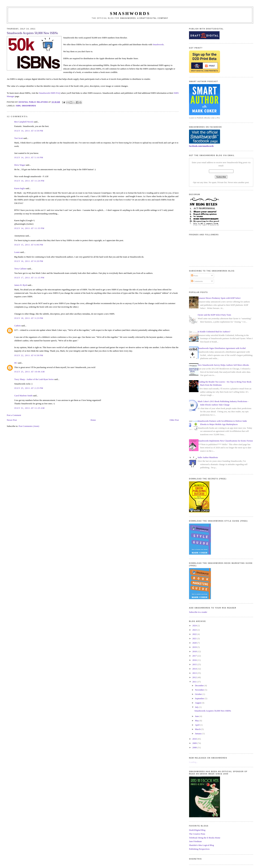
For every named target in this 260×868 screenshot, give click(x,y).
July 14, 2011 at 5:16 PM (29, 157)
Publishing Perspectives (199, 849)
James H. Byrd (21, 285)
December (200, 685)
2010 (195, 739)
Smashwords (158, 44)
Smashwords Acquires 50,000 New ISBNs (213, 711)
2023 (195, 630)
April (198, 725)
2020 (195, 643)
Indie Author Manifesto (208, 457)
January (199, 733)
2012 (195, 677)
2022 (195, 634)
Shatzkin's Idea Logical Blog (201, 845)
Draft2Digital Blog (197, 830)
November (200, 690)
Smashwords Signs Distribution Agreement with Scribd (222, 348)
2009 (195, 743)
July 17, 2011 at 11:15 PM (29, 278)
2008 (195, 747)
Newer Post (12, 420)
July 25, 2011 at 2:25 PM (29, 388)
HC (16, 363)
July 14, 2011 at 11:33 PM (29, 228)
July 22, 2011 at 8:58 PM (29, 355)
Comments (197, 281)
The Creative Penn (197, 834)
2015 (195, 664)
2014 (195, 669)
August (198, 703)
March (198, 729)
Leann (17, 252)
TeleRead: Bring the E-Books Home (205, 838)
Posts (195, 276)
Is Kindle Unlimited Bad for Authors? (214, 332)
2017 (195, 656)
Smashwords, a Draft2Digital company (144, 18)
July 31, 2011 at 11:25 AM (29, 408)
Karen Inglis (20, 188)
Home (93, 420)
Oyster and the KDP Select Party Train (214, 315)
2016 (195, 660)
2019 (195, 647)
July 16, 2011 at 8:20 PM (29, 261)
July (197, 707)
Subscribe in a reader (198, 612)
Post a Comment (14, 415)
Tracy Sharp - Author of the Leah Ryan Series (34, 379)
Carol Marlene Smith (23, 396)
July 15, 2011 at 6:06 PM (29, 245)
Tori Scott (18, 138)
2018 (195, 651)
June (197, 716)
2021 (195, 638)
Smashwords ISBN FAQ (50, 93)
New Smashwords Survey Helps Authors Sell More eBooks (223, 365)
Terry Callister (20, 269)
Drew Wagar (20, 165)
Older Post (174, 420)
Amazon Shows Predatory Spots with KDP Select (219, 298)
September (200, 698)
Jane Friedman (195, 841)
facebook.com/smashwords (201, 146)
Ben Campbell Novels (24, 122)
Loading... (193, 762)
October (199, 694)
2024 (195, 625)
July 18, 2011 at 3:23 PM (29, 318)
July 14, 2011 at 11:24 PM (29, 181)
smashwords (29, 106)
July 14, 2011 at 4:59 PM (29, 131)
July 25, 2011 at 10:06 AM (30, 372)
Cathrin (17, 326)
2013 (195, 673)
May (197, 721)
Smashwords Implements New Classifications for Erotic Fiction (225, 441)
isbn (18, 106)
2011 (195, 682)
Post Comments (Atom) (29, 426)
